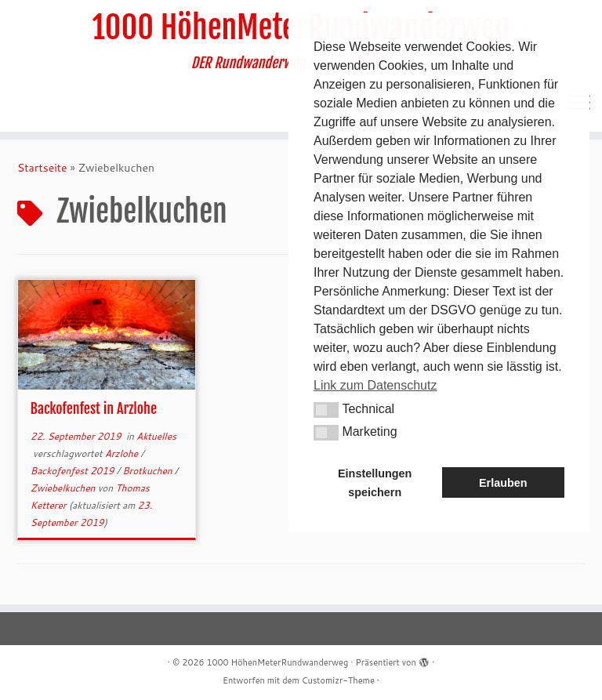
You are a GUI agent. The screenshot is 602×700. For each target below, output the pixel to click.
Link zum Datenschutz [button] (375, 385)
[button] (326, 410)
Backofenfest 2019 (74, 471)
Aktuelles (156, 436)
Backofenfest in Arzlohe (94, 408)
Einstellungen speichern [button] (375, 483)
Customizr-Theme (338, 680)
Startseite (42, 168)
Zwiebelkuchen (64, 488)
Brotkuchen (149, 471)
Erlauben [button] (503, 483)
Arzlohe (123, 453)
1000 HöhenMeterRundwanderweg (277, 662)
